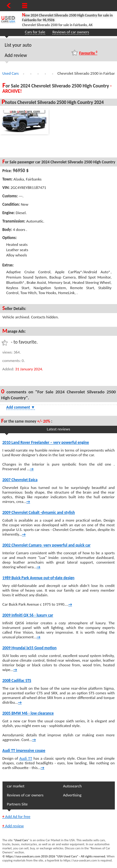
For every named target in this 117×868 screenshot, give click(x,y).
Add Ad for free (16, 816)
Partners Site (17, 804)
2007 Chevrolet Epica (20, 480)
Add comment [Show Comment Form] (21, 407)
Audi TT (26, 758)
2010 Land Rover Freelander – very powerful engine (46, 442)
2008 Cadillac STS (17, 680)
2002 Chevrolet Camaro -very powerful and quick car (47, 545)
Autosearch (72, 786)
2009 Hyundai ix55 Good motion (30, 648)
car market (16, 786)
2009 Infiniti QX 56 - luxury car (28, 615)
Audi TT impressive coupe (24, 751)
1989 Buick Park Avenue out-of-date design (39, 578)
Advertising (72, 795)
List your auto (18, 45)
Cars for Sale (35, 32)
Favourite (88, 53)
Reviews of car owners (71, 32)
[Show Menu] (25, 6)
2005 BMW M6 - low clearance (28, 713)
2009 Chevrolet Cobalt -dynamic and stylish (39, 512)
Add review (16, 55)
